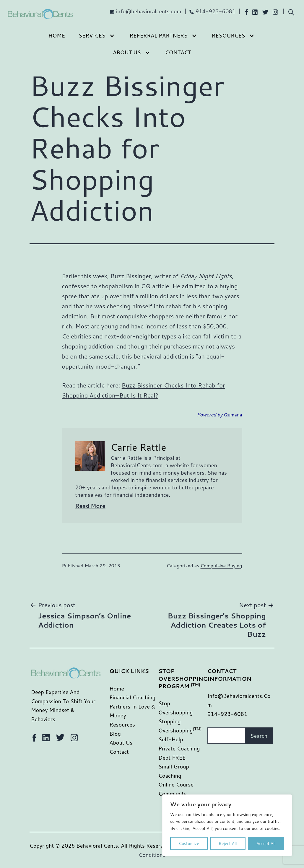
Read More (90, 506)
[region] (227, 825)
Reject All (228, 843)
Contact (178, 52)
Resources (229, 35)
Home (57, 35)
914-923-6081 (216, 11)
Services (92, 35)
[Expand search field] (291, 12)
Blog (115, 734)
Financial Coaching (132, 697)
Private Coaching (179, 748)
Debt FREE (172, 758)
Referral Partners (159, 35)
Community (172, 794)
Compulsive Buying (221, 565)
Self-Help (171, 739)
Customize (189, 843)
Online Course (176, 784)
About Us (127, 52)
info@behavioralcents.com (149, 11)
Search (259, 736)
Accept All (266, 843)
